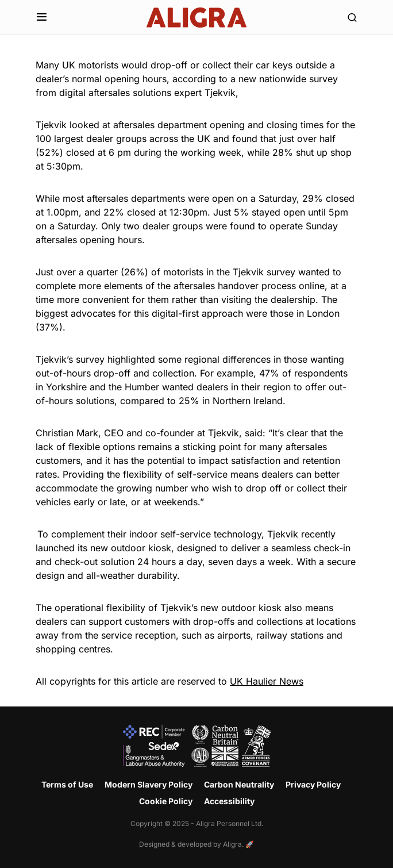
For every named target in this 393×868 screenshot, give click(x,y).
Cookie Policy (166, 801)
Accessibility (229, 801)
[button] (42, 17)
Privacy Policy (313, 784)
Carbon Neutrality (239, 784)
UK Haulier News (267, 681)
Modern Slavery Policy (149, 784)
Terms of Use (67, 784)
